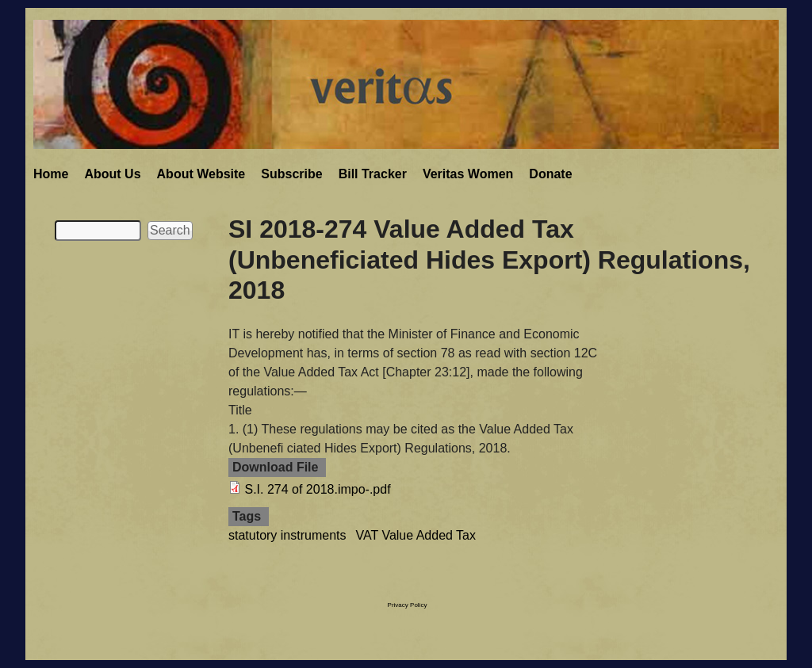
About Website (201, 174)
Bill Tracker (373, 174)
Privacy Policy (408, 605)
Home (51, 174)
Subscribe (291, 174)
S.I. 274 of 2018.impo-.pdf (317, 489)
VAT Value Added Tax (416, 535)
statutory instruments (287, 535)
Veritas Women (468, 174)
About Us (112, 174)
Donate (550, 174)
